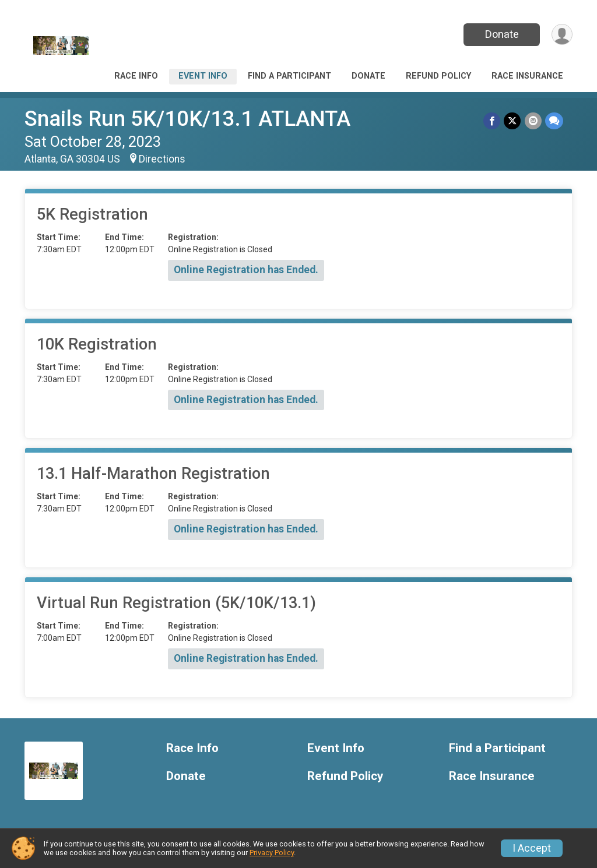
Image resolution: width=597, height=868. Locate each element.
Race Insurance (527, 76)
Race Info (136, 76)
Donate (501, 34)
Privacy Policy (272, 853)
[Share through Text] (554, 121)
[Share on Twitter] (513, 121)
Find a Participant (289, 76)
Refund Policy (438, 76)
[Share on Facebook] (492, 121)
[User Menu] (562, 35)
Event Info (203, 76)
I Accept (532, 848)
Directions (162, 159)
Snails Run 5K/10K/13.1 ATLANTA (187, 119)
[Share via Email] (533, 121)
